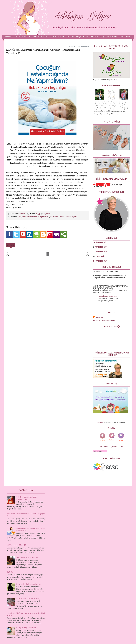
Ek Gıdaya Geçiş (98, 37)
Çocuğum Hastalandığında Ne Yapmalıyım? (34, 217)
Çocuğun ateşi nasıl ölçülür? (27, 628)
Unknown (22, 214)
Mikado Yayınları (72, 217)
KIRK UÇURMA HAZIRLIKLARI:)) (28, 599)
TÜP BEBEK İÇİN (101, 247)
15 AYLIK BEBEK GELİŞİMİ (17, 545)
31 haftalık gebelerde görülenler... (29, 584)
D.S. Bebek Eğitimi (57, 37)
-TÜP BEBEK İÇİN (101, 243)
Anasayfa (9, 37)
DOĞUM (10, 572)
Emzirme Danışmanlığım (78, 37)
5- (94, 261)
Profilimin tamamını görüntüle (104, 321)
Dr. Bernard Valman (58, 217)
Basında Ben (112, 37)
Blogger (100, 423)
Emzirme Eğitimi (40, 37)
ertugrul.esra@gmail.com (107, 296)
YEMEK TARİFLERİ (101, 256)
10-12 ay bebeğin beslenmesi (27, 558)
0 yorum (47, 214)
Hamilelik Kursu (23, 37)
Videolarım (125, 37)
